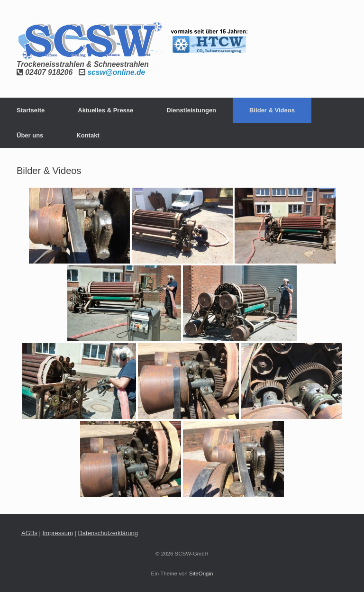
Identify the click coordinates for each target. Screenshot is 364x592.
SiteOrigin (201, 574)
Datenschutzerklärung (108, 533)
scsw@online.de (116, 72)
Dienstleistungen (191, 110)
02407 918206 (49, 72)
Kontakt (88, 135)
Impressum (58, 533)
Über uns (30, 135)
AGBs (29, 533)
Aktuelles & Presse (105, 110)
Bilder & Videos (272, 110)
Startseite (31, 110)
